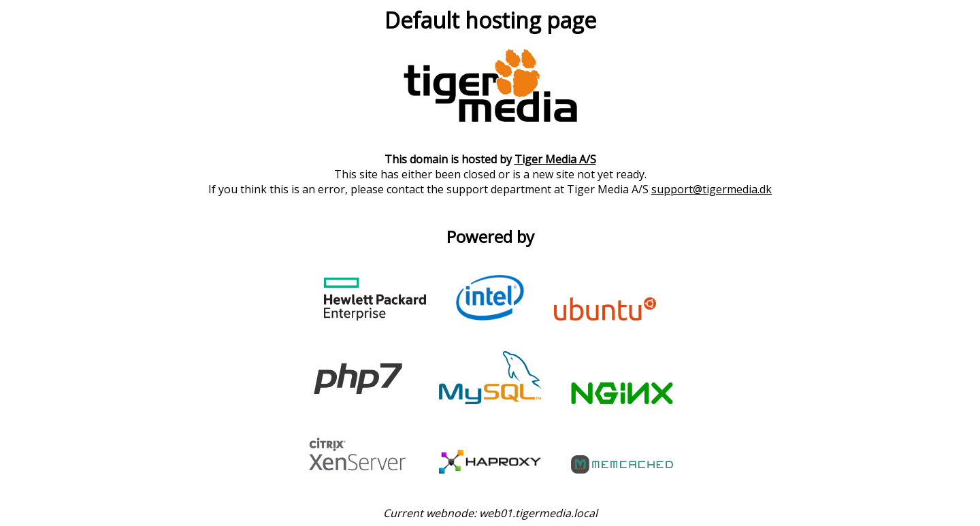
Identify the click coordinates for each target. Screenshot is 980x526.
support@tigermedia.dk (712, 189)
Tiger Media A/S (555, 159)
